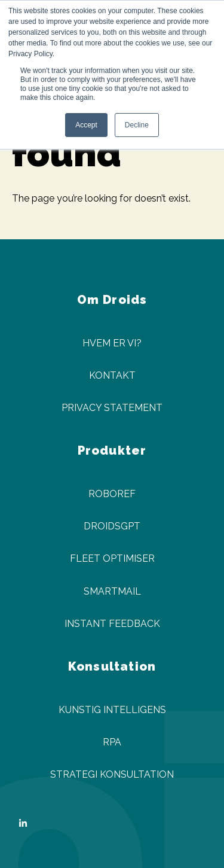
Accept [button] (86, 125)
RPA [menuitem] (112, 742)
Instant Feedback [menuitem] (112, 624)
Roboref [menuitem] (112, 494)
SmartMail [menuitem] (112, 591)
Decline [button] (137, 125)
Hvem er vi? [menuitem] (112, 343)
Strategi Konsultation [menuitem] (112, 774)
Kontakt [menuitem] (112, 375)
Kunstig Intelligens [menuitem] (112, 710)
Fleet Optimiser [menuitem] (112, 558)
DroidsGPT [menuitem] (112, 526)
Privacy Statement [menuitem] (112, 408)
